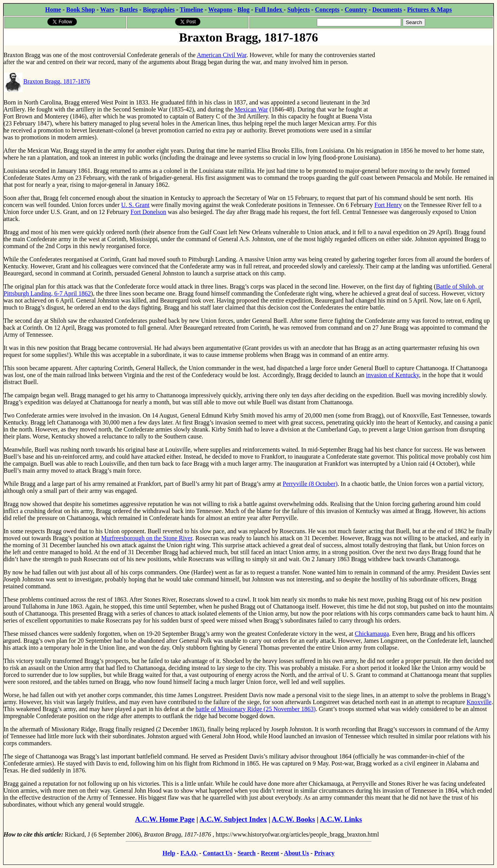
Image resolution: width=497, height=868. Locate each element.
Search (247, 853)
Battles (129, 10)
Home (53, 10)
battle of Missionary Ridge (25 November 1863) (256, 709)
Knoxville (479, 702)
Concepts (327, 10)
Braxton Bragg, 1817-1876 (47, 81)
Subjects (299, 10)
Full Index (269, 10)
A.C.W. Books (294, 819)
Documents (387, 10)
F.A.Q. (189, 853)
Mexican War (251, 109)
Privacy (324, 853)
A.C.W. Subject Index (233, 819)
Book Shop (80, 10)
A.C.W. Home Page (165, 819)
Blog (244, 10)
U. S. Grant (135, 205)
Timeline (191, 10)
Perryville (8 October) (310, 484)
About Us (296, 853)
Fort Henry (388, 205)
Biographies (159, 10)
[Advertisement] (435, 94)
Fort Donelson (148, 212)
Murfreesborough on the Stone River (147, 538)
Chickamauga (372, 634)
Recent (270, 853)
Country (356, 10)
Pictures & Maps (430, 10)
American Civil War (222, 55)
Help (169, 853)
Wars (107, 10)
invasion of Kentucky (393, 375)
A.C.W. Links (341, 819)
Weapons (220, 10)
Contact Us (217, 853)
